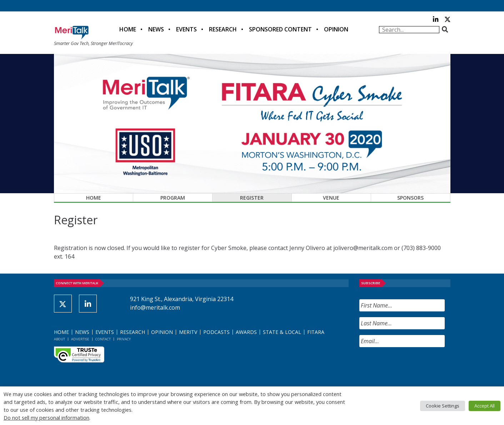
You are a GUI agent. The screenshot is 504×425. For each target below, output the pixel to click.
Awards (246, 332)
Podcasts (216, 332)
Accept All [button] (485, 406)
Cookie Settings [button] (443, 406)
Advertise (80, 339)
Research (223, 29)
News (156, 29)
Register (252, 198)
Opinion (336, 29)
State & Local (282, 332)
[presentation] (414, 367)
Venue (331, 198)
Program (173, 198)
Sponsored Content (280, 29)
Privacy (124, 339)
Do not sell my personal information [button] (46, 417)
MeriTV (188, 332)
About (59, 339)
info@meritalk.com (155, 307)
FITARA (316, 332)
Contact (103, 339)
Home (128, 29)
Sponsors (410, 198)
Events (186, 29)
